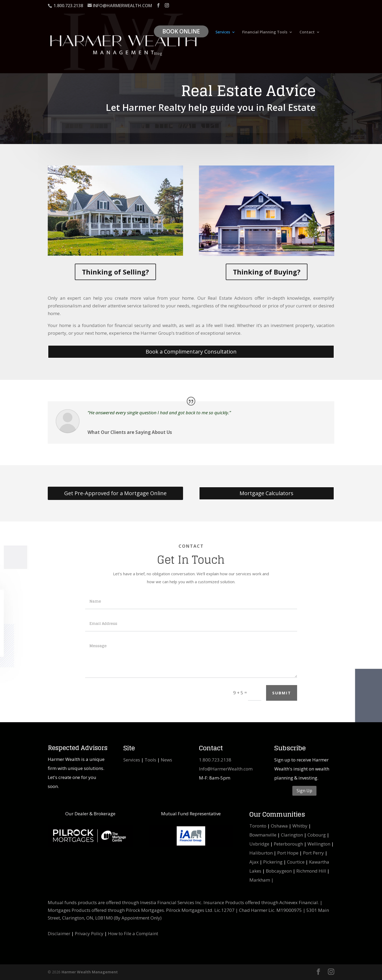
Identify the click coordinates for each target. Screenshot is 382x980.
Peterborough (288, 844)
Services (223, 32)
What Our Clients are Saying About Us (130, 432)
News (166, 760)
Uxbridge (259, 844)
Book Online (181, 31)
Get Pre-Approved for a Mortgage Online (115, 493)
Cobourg (317, 835)
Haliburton (261, 853)
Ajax (254, 862)
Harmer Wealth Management (90, 972)
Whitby (300, 826)
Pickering (273, 862)
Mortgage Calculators (266, 493)
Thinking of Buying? (267, 272)
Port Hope (288, 853)
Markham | (261, 880)
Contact (307, 32)
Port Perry (313, 853)
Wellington (319, 844)
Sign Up (304, 791)
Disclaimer (59, 933)
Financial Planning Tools (265, 32)
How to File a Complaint (133, 933)
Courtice (296, 862)
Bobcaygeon (279, 871)
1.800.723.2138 (215, 760)
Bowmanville (263, 835)
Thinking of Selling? (115, 272)
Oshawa (279, 826)
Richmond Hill (311, 871)
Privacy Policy (89, 933)
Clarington (292, 835)
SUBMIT (282, 693)
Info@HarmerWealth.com (226, 769)
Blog (158, 54)
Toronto (258, 826)
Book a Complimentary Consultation (191, 352)
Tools (150, 760)
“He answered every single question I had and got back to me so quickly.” (159, 413)
